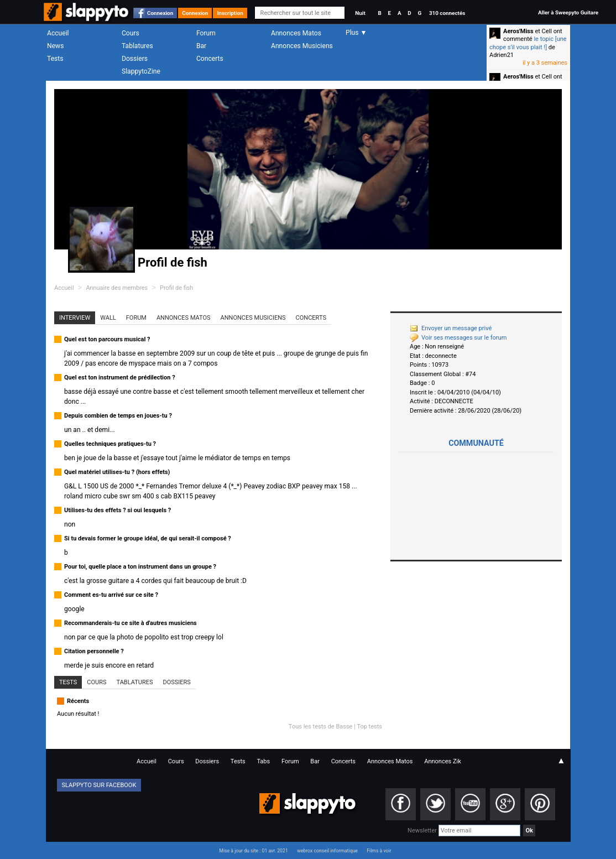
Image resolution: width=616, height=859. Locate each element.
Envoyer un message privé (451, 328)
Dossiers (135, 59)
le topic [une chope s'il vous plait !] (528, 43)
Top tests (369, 727)
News (55, 46)
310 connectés (447, 13)
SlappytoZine (141, 71)
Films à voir (379, 851)
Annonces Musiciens (302, 46)
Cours (130, 33)
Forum (206, 33)
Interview (75, 318)
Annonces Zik (443, 761)
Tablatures (137, 46)
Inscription (230, 13)
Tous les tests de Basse (321, 727)
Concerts (210, 59)
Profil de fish (176, 288)
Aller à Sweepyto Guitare (568, 12)
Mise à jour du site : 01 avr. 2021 (253, 851)
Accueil (58, 33)
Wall (108, 318)
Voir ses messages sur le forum (458, 338)
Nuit (360, 13)
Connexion (160, 13)
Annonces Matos (296, 33)
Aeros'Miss (518, 31)
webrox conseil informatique (327, 851)
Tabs (263, 761)
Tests (55, 59)
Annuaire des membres (117, 288)
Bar (201, 46)
